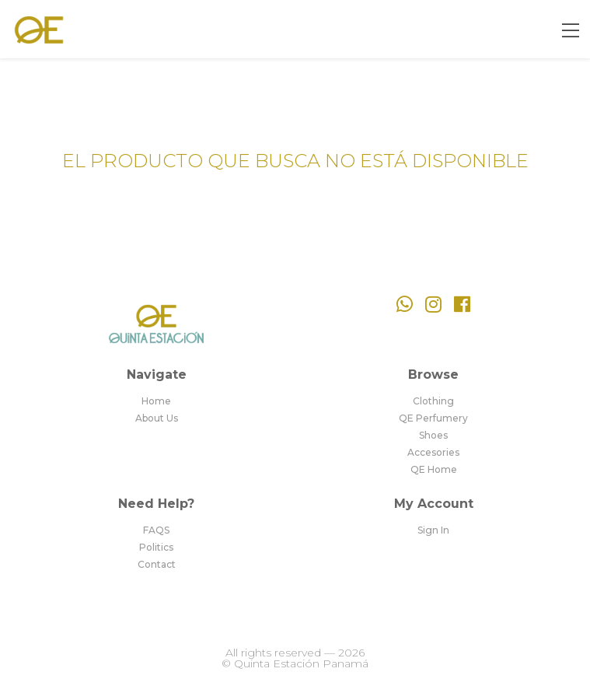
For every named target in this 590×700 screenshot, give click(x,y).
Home (156, 401)
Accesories (433, 453)
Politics (156, 548)
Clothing (433, 401)
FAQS (156, 530)
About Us (157, 418)
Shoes (433, 436)
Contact (157, 565)
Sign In (433, 530)
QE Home (434, 470)
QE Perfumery (433, 418)
